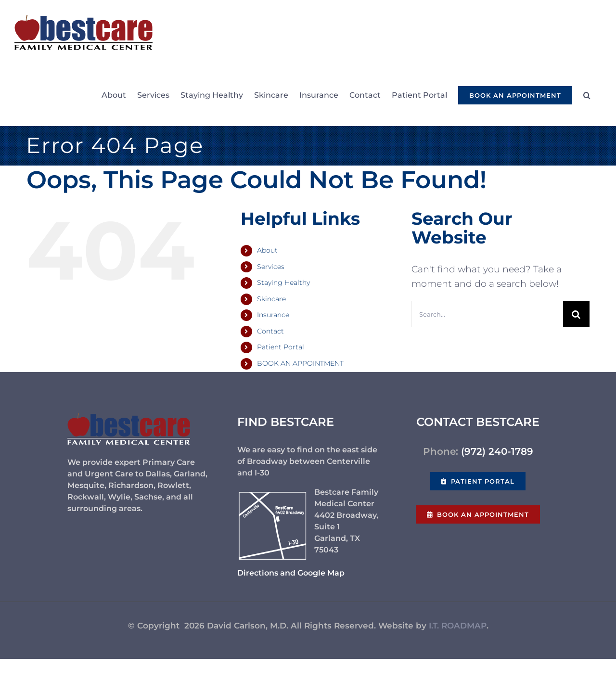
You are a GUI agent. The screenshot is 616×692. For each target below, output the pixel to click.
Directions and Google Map (291, 573)
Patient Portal (281, 347)
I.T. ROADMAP (458, 626)
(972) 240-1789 (497, 451)
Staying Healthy (283, 282)
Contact (270, 331)
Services (271, 267)
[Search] (576, 314)
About (267, 250)
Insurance (273, 315)
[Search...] (487, 314)
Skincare (271, 299)
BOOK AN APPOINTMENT (300, 363)
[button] (587, 95)
